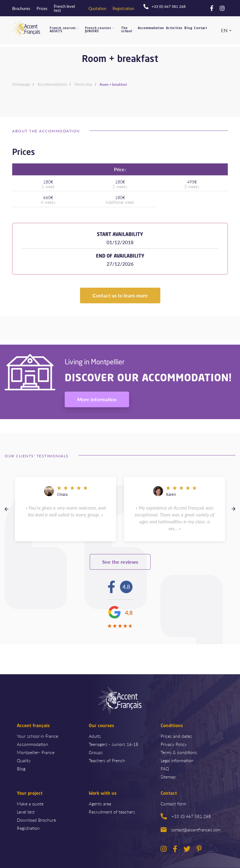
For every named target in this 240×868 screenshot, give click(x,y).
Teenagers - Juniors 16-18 (113, 744)
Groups (96, 752)
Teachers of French (107, 760)
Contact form (173, 804)
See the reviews (120, 562)
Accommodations (52, 84)
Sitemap (168, 777)
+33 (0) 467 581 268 (186, 816)
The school (127, 30)
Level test (26, 812)
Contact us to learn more (120, 295)
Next (233, 509)
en (224, 30)
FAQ (165, 768)
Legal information (177, 760)
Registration (28, 828)
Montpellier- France (36, 752)
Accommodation (151, 28)
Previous (7, 509)
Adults (95, 736)
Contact (201, 28)
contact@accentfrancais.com (190, 830)
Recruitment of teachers (112, 812)
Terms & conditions (179, 752)
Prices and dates (176, 736)
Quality (24, 760)
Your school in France (37, 736)
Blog (188, 28)
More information (97, 399)
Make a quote (30, 804)
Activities (174, 28)
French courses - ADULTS (64, 30)
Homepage (21, 84)
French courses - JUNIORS (99, 30)
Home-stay (83, 84)
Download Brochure (36, 820)
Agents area (100, 804)
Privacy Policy (174, 744)
